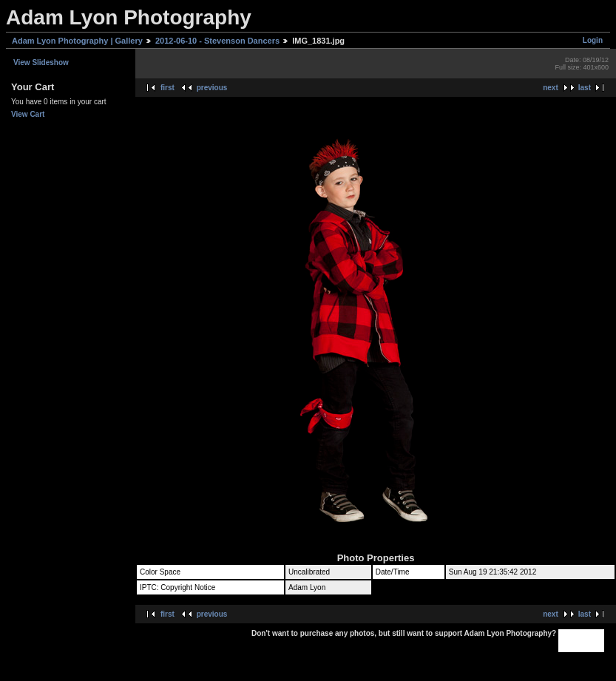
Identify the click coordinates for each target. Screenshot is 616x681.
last (585, 88)
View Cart (28, 114)
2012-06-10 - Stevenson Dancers (217, 41)
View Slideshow (41, 62)
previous (212, 88)
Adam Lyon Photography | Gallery (77, 41)
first (167, 88)
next (551, 88)
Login (593, 40)
